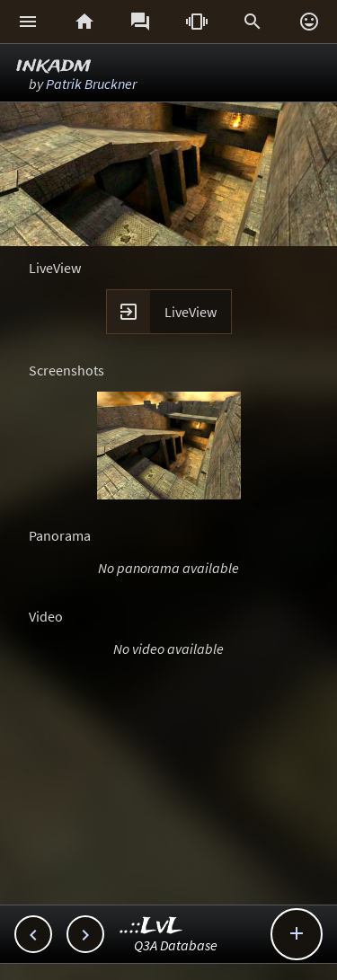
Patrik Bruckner (91, 84)
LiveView (191, 312)
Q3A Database (176, 945)
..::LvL (151, 927)
